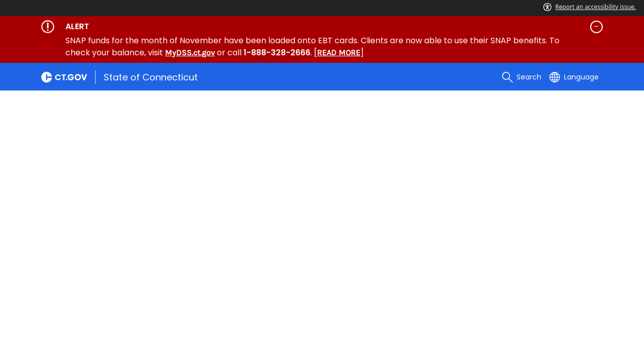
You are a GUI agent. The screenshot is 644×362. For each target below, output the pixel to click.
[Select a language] (574, 77)
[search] (522, 77)
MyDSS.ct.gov (190, 53)
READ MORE (339, 53)
